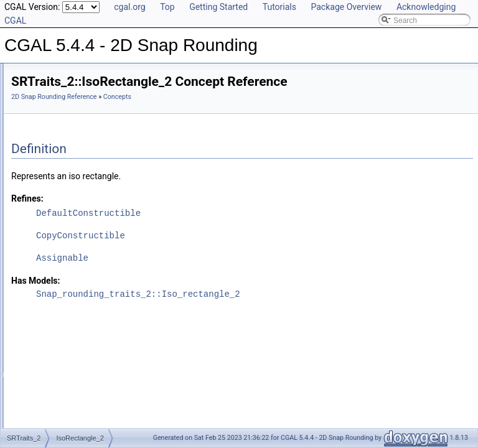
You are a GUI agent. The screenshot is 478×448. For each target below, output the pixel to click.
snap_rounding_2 (60, 279)
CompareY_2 (63, 210)
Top (167, 7)
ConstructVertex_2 (72, 156)
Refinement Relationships (64, 292)
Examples (38, 361)
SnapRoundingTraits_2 (79, 128)
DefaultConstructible (244, 213)
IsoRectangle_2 (67, 142)
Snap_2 (54, 224)
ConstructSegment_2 (76, 169)
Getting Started (218, 7)
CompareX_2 (63, 197)
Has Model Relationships (63, 320)
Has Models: (191, 281)
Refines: (183, 198)
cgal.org (129, 7)
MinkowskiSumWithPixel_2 (86, 251)
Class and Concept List (59, 347)
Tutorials (279, 7)
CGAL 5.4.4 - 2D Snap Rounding (65, 73)
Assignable (218, 258)
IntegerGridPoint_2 (73, 238)
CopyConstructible (236, 236)
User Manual (42, 87)
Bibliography (42, 334)
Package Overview (346, 7)
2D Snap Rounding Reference (210, 97)
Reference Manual (52, 101)
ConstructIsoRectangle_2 (83, 183)
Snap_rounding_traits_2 (71, 265)
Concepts (47, 114)
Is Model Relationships (59, 306)
